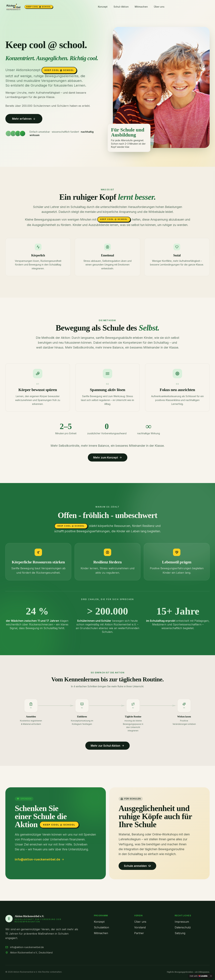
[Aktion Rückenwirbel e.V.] (29, 7)
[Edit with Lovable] (199, 976)
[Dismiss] (211, 976)
